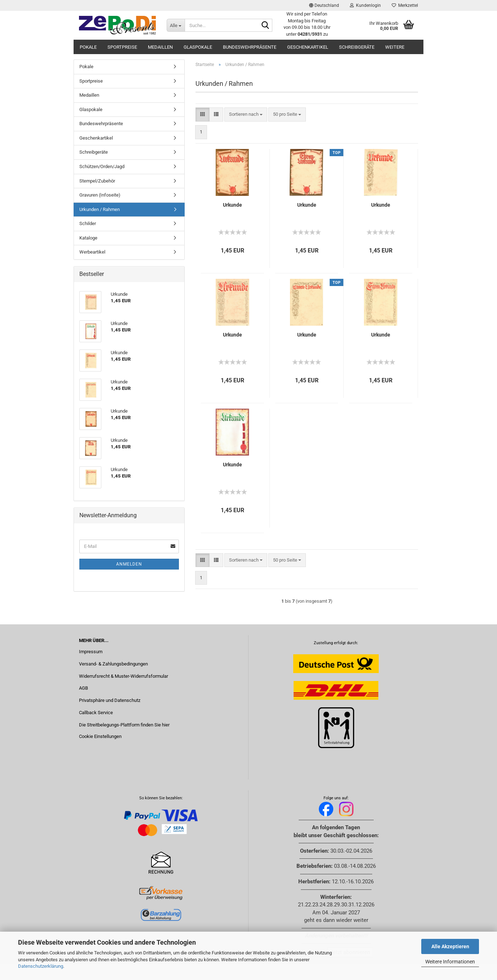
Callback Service (96, 713)
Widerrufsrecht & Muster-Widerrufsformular (124, 676)
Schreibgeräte (357, 47)
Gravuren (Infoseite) (100, 195)
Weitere (395, 47)
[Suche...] (176, 25)
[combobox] (246, 115)
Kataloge (88, 238)
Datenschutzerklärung (41, 966)
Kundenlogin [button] (365, 5)
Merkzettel (405, 5)
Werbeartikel (92, 252)
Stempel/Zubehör (97, 181)
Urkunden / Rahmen (100, 209)
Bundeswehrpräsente (250, 47)
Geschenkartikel (308, 47)
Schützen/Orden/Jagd (102, 166)
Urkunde (232, 205)
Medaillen (160, 47)
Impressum (91, 652)
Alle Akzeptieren (450, 946)
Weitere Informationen (450, 962)
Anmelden (129, 564)
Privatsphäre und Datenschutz (110, 700)
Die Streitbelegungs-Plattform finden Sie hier (124, 725)
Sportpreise (122, 47)
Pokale (88, 47)
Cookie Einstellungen (100, 736)
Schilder (88, 223)
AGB (83, 688)
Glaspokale (198, 47)
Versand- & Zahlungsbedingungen (113, 664)
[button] (324, 5)
